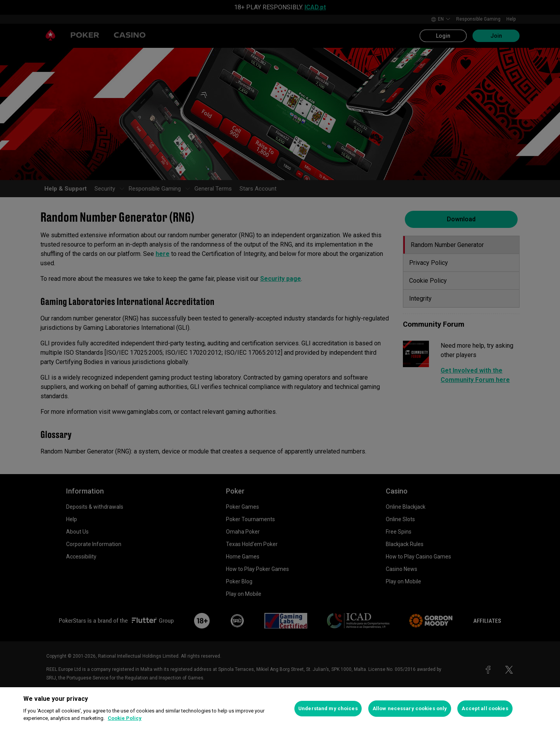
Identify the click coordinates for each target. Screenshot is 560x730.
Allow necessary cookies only (410, 708)
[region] (280, 709)
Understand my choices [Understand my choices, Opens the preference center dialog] (328, 708)
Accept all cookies (485, 708)
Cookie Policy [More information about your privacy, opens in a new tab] (125, 718)
